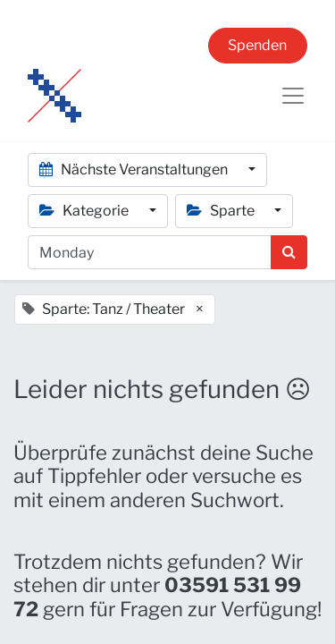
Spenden (257, 45)
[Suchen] (289, 252)
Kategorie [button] (85, 211)
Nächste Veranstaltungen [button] (135, 169)
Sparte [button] (222, 211)
